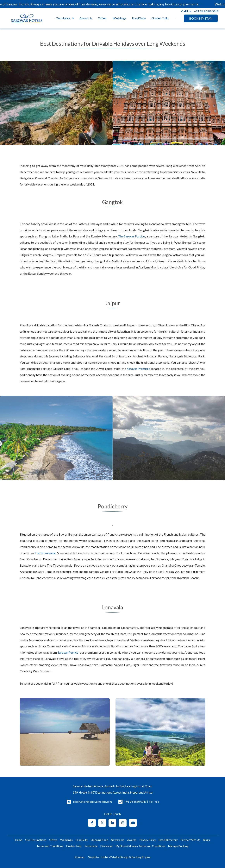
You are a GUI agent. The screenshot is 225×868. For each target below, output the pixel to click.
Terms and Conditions (50, 846)
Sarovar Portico (68, 652)
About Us (86, 18)
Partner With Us (190, 840)
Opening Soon (99, 840)
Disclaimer (107, 846)
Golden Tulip (160, 18)
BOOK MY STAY (201, 18)
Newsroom (118, 840)
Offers (102, 18)
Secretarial (91, 846)
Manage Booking (178, 846)
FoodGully (139, 18)
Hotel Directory (168, 840)
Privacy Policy (148, 840)
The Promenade (45, 553)
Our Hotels (65, 18)
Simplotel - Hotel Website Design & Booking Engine (119, 857)
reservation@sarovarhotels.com (93, 802)
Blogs (206, 840)
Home (19, 840)
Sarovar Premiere (138, 369)
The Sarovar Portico (132, 236)
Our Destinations (36, 840)
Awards (132, 840)
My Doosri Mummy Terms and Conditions (141, 846)
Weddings (119, 18)
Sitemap (79, 857)
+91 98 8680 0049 (206, 11)
